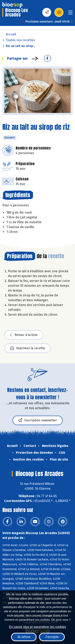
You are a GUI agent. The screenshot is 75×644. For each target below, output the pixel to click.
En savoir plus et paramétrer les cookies (37, 627)
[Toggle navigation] (70, 14)
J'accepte (52, 637)
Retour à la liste (24, 335)
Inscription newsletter (38, 420)
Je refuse (24, 637)
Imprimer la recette (27, 348)
